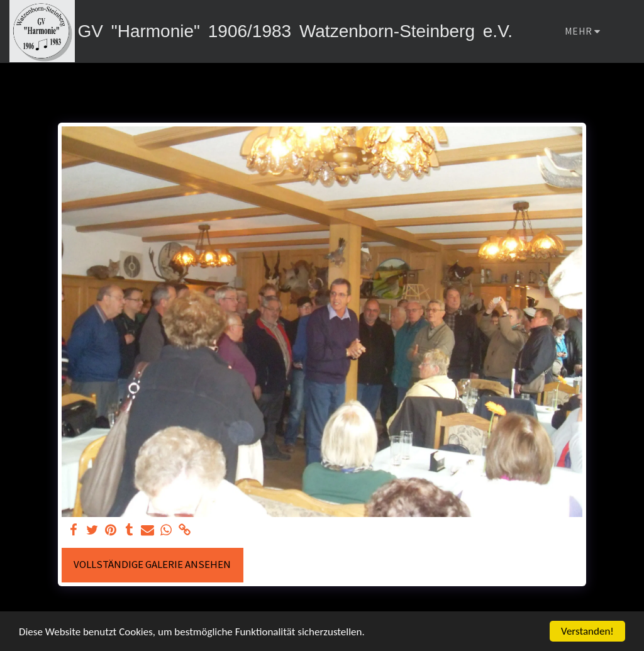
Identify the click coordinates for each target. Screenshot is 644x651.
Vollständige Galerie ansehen (152, 564)
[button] (625, 31)
